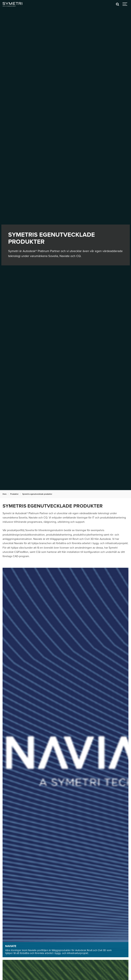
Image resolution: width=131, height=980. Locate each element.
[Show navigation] (125, 4)
